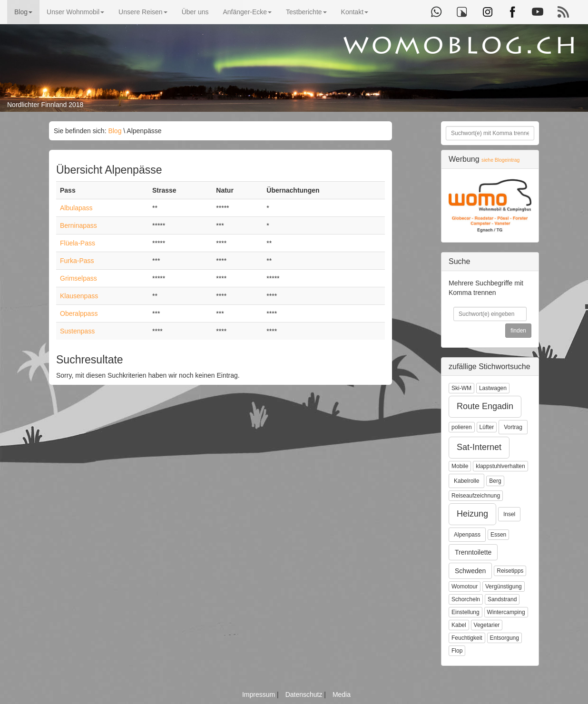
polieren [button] (462, 427)
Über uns (195, 12)
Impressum (260, 694)
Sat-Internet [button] (479, 447)
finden (518, 331)
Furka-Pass (77, 261)
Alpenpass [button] (467, 535)
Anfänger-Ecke (247, 12)
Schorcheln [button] (466, 599)
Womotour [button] (465, 587)
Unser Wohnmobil (75, 12)
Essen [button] (498, 535)
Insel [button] (509, 514)
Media (342, 694)
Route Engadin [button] (485, 406)
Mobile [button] (460, 466)
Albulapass (76, 208)
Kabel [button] (459, 625)
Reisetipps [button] (510, 571)
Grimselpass (78, 278)
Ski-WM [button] (461, 388)
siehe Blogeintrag (500, 160)
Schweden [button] (470, 571)
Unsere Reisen (143, 12)
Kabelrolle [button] (466, 481)
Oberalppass (79, 313)
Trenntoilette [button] (473, 552)
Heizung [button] (472, 514)
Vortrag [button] (513, 427)
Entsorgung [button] (505, 638)
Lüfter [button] (487, 427)
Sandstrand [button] (502, 599)
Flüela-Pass (78, 243)
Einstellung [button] (465, 612)
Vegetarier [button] (487, 625)
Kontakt (355, 12)
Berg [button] (495, 481)
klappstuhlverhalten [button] (500, 466)
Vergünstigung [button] (504, 587)
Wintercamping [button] (506, 612)
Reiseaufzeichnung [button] (476, 496)
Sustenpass (77, 331)
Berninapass (78, 225)
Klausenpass (79, 296)
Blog (23, 12)
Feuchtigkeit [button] (467, 638)
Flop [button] (457, 651)
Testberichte (306, 12)
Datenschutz (305, 694)
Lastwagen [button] (493, 388)
